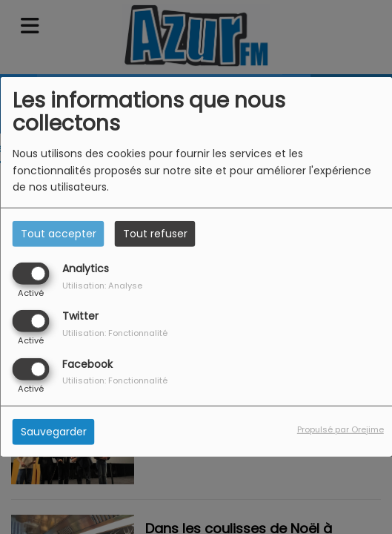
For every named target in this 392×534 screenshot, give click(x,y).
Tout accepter (59, 234)
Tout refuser (155, 234)
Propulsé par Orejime (340, 429)
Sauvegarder (54, 431)
